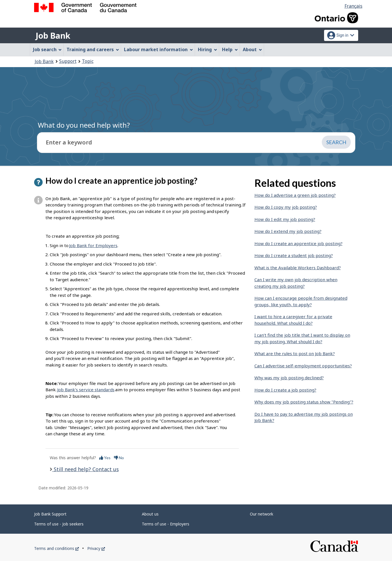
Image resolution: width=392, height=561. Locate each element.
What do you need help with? (84, 125)
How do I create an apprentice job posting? (298, 243)
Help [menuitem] (230, 49)
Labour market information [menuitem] (158, 49)
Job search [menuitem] (47, 49)
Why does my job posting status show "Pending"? (304, 402)
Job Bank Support (50, 514)
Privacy (96, 548)
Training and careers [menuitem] (93, 49)
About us (150, 514)
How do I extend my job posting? (288, 231)
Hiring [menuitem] (208, 49)
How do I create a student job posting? (294, 255)
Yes (105, 458)
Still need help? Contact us (86, 469)
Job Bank (53, 36)
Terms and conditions (56, 548)
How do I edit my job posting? (285, 219)
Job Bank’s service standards (86, 390)
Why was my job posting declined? (289, 378)
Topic (88, 61)
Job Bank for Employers (93, 245)
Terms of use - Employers (166, 524)
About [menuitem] (252, 49)
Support (68, 61)
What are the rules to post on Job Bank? (295, 353)
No (119, 458)
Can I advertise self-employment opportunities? (303, 366)
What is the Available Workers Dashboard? (298, 268)
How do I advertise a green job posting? (295, 195)
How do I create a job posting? (285, 390)
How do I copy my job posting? (286, 207)
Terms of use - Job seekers (59, 524)
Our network (262, 514)
